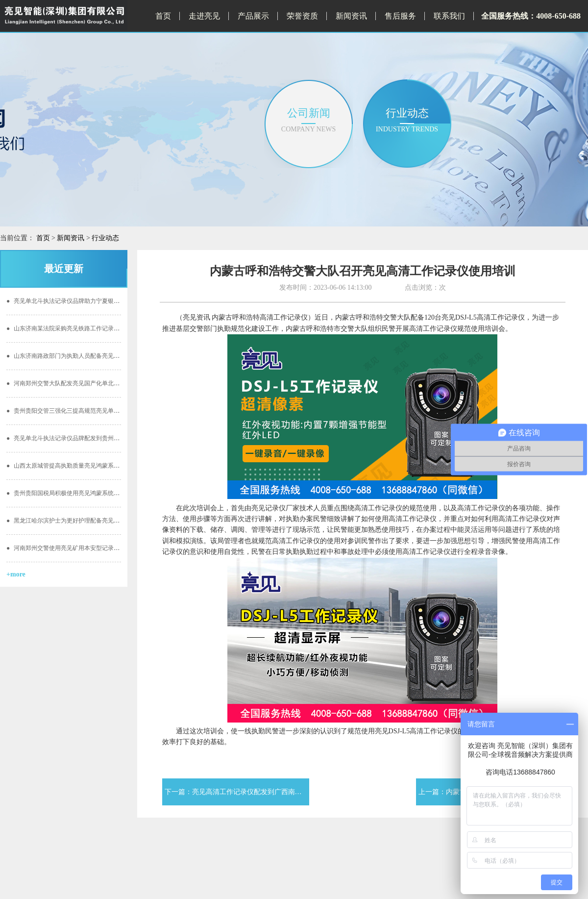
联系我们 (449, 16)
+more (16, 574)
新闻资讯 (351, 16)
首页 (163, 16)
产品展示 (253, 16)
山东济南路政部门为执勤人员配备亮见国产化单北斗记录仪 (86, 356)
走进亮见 (204, 16)
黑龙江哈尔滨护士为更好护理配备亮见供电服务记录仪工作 (86, 521)
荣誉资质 (302, 16)
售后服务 (400, 16)
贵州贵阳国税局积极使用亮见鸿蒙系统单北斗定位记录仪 (84, 493)
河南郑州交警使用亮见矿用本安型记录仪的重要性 (75, 548)
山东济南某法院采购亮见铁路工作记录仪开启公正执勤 (81, 328)
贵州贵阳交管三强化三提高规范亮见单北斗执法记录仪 (81, 411)
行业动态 (105, 238)
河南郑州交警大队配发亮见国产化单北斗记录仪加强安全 (84, 383)
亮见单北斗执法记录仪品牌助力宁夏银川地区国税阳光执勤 (86, 301)
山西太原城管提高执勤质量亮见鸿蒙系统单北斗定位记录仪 (86, 466)
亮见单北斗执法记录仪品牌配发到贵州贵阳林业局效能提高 (86, 438)
